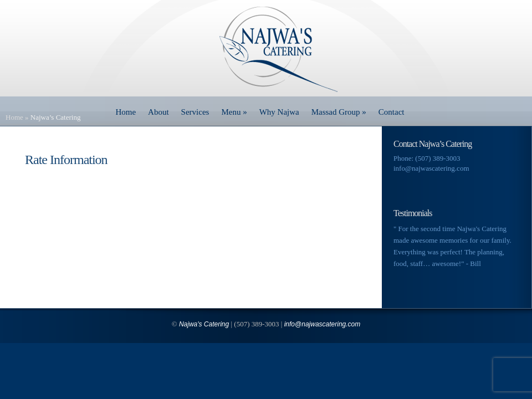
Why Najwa (279, 112)
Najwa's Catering (204, 324)
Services (195, 112)
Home (126, 112)
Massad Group (339, 112)
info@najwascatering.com (431, 168)
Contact (392, 112)
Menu (234, 112)
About (158, 112)
